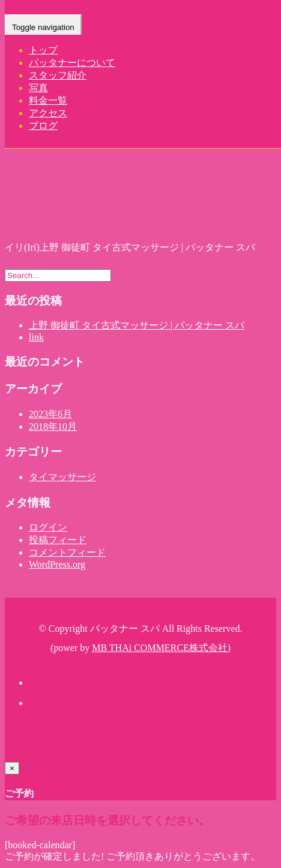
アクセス (48, 113)
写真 (38, 88)
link (36, 337)
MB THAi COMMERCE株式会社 (160, 648)
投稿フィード (58, 540)
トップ (43, 50)
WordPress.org (57, 564)
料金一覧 (48, 100)
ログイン (48, 527)
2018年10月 (53, 427)
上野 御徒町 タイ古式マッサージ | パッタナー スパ (137, 325)
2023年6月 (50, 414)
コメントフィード (67, 552)
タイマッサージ (62, 477)
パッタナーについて (72, 63)
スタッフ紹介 (58, 75)
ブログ (43, 126)
